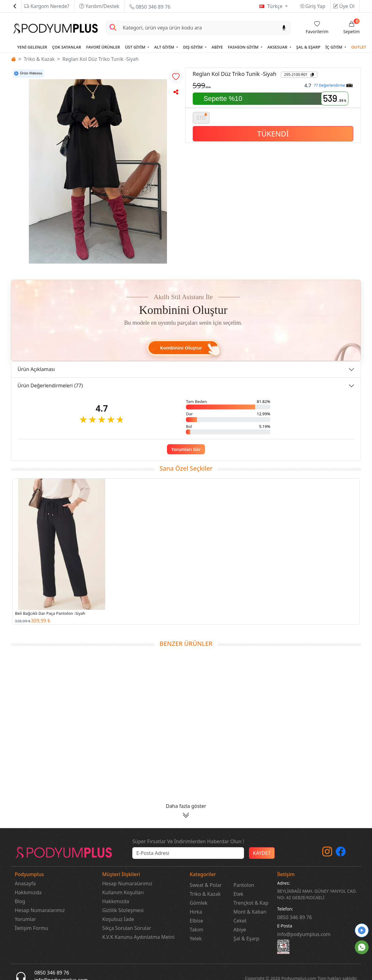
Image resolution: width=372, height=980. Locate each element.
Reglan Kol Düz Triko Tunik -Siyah (100, 59)
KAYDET (262, 853)
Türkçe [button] (275, 6)
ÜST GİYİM (136, 47)
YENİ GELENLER (32, 47)
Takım (196, 930)
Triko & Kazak (39, 59)
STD (202, 117)
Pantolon (244, 885)
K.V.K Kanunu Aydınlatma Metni (138, 937)
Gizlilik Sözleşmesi (123, 910)
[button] (176, 77)
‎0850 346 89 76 (294, 917)
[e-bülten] (188, 853)
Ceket (240, 921)
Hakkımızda (28, 892)
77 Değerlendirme (333, 85)
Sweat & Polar (206, 885)
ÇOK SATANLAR (67, 47)
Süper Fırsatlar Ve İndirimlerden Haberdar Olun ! (188, 841)
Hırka (196, 912)
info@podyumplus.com (304, 934)
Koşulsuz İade (118, 919)
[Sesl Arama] (284, 28)
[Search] (199, 28)
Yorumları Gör (186, 449)
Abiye (240, 930)
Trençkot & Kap (251, 903)
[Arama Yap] (113, 28)
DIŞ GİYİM (193, 47)
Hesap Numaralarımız (40, 910)
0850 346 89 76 (150, 7)
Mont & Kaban (250, 912)
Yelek (196, 939)
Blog (20, 901)
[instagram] (327, 853)
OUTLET (359, 47)
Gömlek (199, 903)
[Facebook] (341, 853)
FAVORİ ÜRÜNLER (103, 47)
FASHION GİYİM (244, 47)
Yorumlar (25, 919)
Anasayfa (25, 883)
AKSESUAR (278, 47)
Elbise (196, 921)
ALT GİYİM (165, 47)
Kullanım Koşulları (123, 892)
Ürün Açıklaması (36, 369)
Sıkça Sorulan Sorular (127, 928)
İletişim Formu (31, 928)
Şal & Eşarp (246, 939)
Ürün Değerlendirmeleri (50, 385)
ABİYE (217, 47)
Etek (238, 894)
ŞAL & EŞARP (308, 47)
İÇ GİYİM (334, 47)
